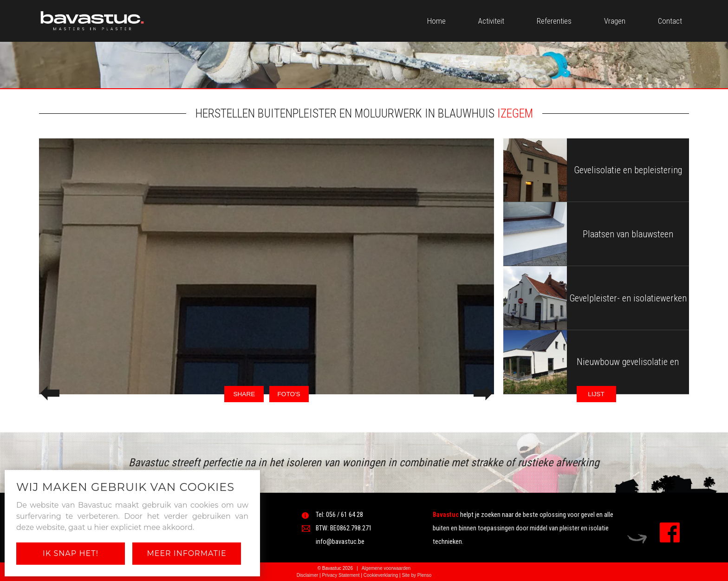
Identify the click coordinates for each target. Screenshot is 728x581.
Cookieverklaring (381, 575)
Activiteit (491, 21)
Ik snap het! (71, 553)
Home (436, 21)
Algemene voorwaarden (386, 568)
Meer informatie (186, 553)
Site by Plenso (416, 575)
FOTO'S (289, 394)
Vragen (615, 21)
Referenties (554, 21)
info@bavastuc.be (340, 542)
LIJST (596, 394)
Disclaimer (308, 575)
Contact (670, 21)
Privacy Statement (341, 575)
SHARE (244, 394)
